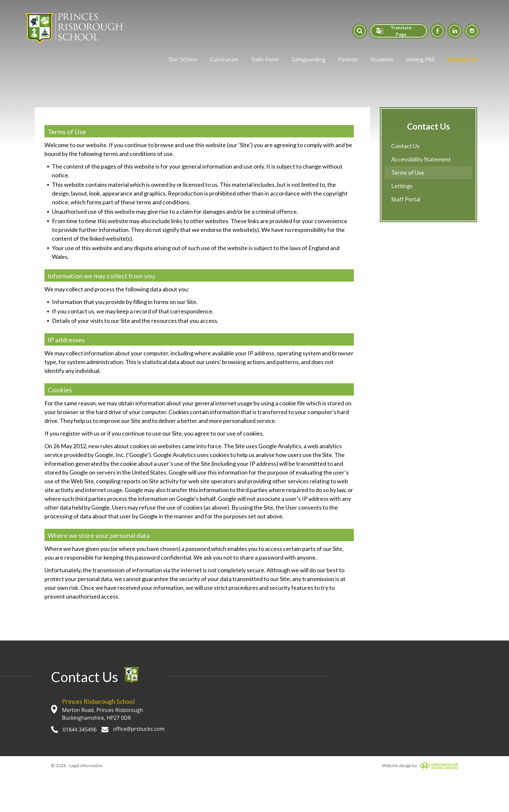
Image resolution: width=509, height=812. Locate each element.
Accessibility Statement (421, 159)
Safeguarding (308, 59)
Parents (348, 59)
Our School (183, 59)
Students (382, 59)
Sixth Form (265, 59)
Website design (397, 766)
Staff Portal (406, 199)
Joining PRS (420, 59)
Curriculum (224, 59)
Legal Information (86, 766)
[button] (360, 31)
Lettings (402, 186)
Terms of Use (408, 172)
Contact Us (462, 59)
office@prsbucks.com (133, 729)
